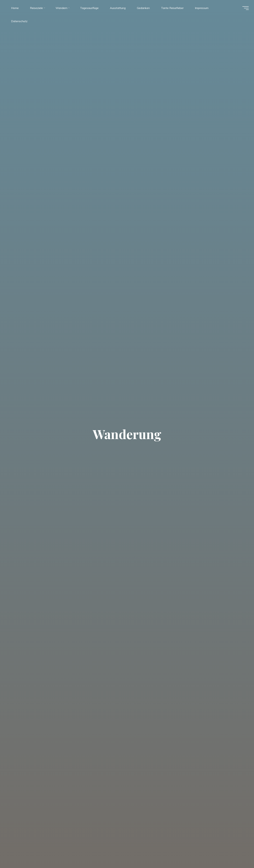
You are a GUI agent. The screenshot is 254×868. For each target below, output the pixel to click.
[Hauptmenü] (244, 8)
